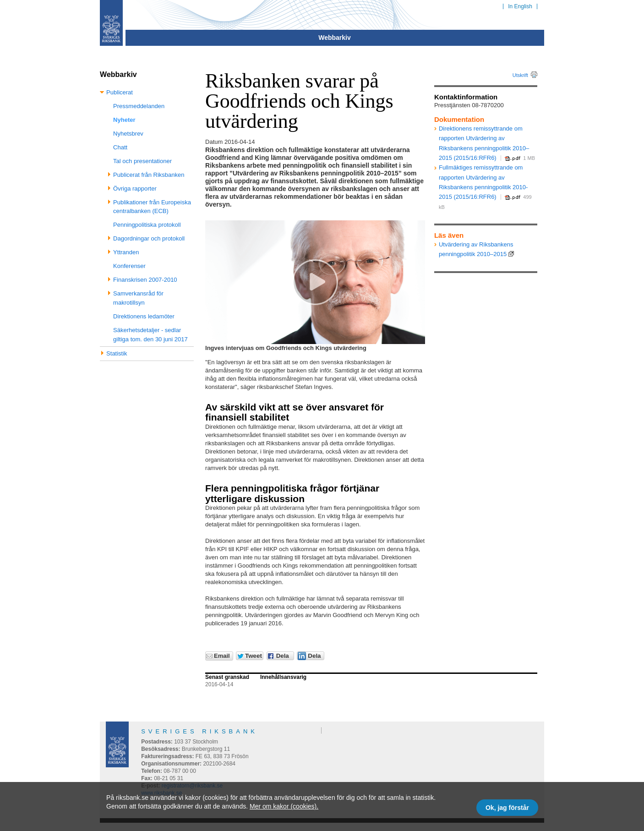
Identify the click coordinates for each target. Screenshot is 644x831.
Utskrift (520, 75)
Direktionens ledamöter (144, 316)
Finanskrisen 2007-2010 (145, 280)
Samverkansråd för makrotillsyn (138, 298)
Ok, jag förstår (507, 808)
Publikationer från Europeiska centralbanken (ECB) (152, 207)
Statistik (117, 353)
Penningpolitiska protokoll (147, 225)
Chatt (120, 147)
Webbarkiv (335, 38)
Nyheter (124, 120)
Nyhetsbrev (128, 134)
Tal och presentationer (142, 161)
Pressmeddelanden (139, 106)
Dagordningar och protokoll (149, 238)
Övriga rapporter (135, 189)
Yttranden (126, 252)
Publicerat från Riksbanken (149, 175)
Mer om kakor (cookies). (284, 806)
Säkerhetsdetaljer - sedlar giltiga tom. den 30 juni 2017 (150, 335)
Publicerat (120, 92)
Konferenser (129, 266)
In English (520, 6)
